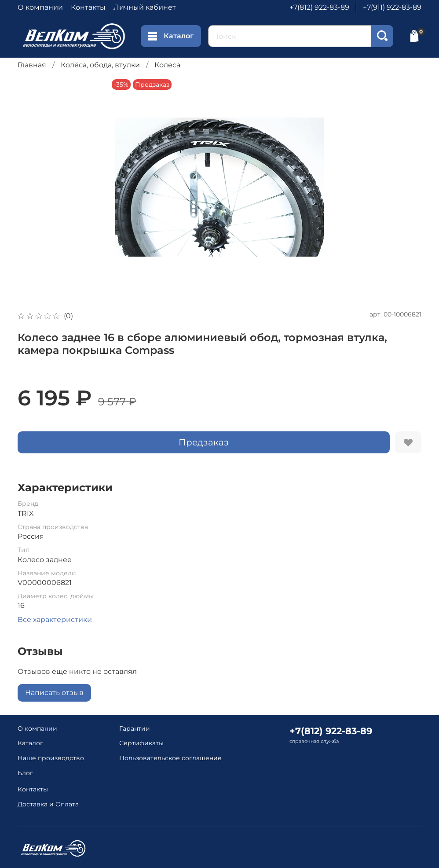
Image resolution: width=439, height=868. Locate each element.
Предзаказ (204, 442)
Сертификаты (141, 743)
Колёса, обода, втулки (100, 65)
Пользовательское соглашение (170, 758)
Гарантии (135, 728)
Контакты (88, 7)
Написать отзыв (54, 693)
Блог (25, 773)
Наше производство (51, 758)
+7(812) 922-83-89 (319, 7)
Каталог (171, 36)
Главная (32, 65)
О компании (40, 7)
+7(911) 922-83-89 (392, 7)
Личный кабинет (145, 7)
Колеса (167, 65)
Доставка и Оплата (48, 804)
